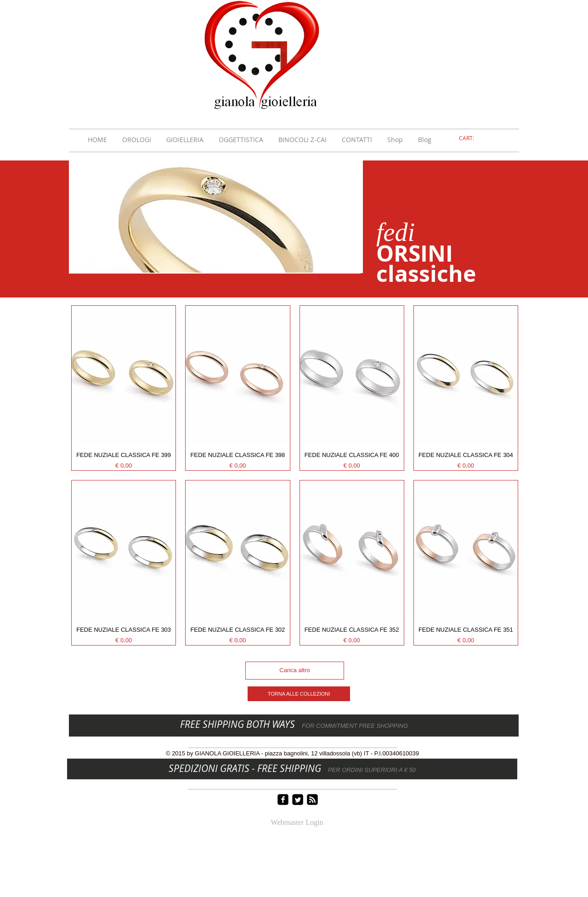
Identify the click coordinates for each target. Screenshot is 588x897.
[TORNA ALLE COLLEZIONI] (299, 694)
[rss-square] (312, 800)
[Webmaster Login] (297, 823)
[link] (472, 138)
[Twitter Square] (298, 800)
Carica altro (294, 670)
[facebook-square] (283, 800)
